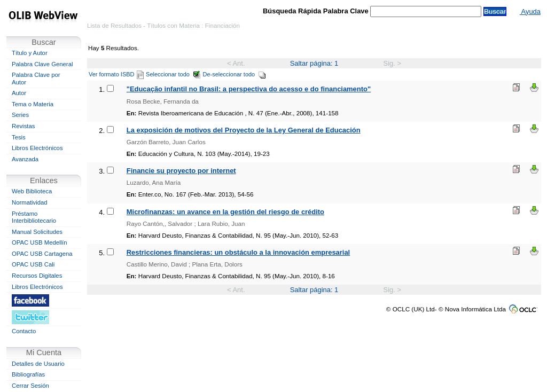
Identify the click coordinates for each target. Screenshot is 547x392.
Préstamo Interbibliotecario (34, 217)
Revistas (23, 126)
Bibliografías (28, 374)
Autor (19, 93)
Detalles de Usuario (38, 364)
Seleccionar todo (173, 74)
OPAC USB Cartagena (42, 254)
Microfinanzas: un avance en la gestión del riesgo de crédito (225, 212)
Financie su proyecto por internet (181, 171)
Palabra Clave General (42, 64)
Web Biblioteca (32, 191)
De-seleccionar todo (235, 74)
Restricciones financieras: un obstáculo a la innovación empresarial (238, 252)
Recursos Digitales (37, 276)
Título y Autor (30, 53)
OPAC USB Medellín (40, 242)
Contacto (24, 331)
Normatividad (30, 202)
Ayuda (530, 11)
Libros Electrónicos (37, 148)
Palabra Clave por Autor (36, 79)
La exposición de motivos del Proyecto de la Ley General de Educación (244, 130)
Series (20, 115)
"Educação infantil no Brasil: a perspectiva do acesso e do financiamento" (249, 89)
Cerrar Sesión (30, 386)
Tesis (19, 137)
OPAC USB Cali (33, 264)
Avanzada (25, 159)
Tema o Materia (33, 104)
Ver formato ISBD (116, 74)
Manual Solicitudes (37, 232)
